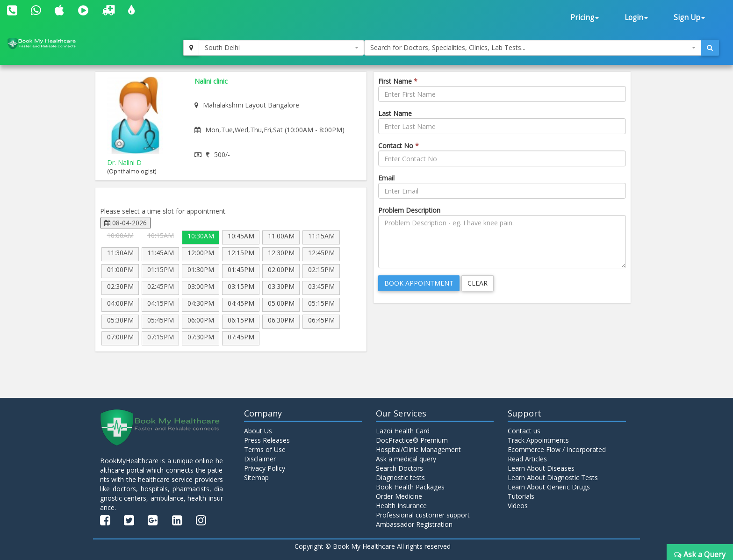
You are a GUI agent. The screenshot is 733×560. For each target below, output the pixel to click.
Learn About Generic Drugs (549, 487)
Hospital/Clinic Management (418, 449)
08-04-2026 (126, 223)
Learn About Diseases (541, 468)
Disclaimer (260, 459)
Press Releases (267, 440)
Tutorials (521, 496)
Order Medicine (399, 496)
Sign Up (689, 18)
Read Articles (527, 459)
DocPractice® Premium (412, 440)
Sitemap (256, 477)
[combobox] (281, 48)
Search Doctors (399, 468)
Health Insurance (401, 506)
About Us (258, 431)
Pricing (585, 18)
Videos (518, 506)
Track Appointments (538, 440)
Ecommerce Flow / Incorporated (557, 449)
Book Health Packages (410, 487)
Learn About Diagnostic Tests (553, 477)
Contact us (524, 431)
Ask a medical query (406, 459)
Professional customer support (423, 515)
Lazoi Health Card (403, 431)
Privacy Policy (265, 468)
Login (636, 18)
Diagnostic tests (400, 477)
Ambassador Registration (414, 524)
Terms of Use (265, 449)
